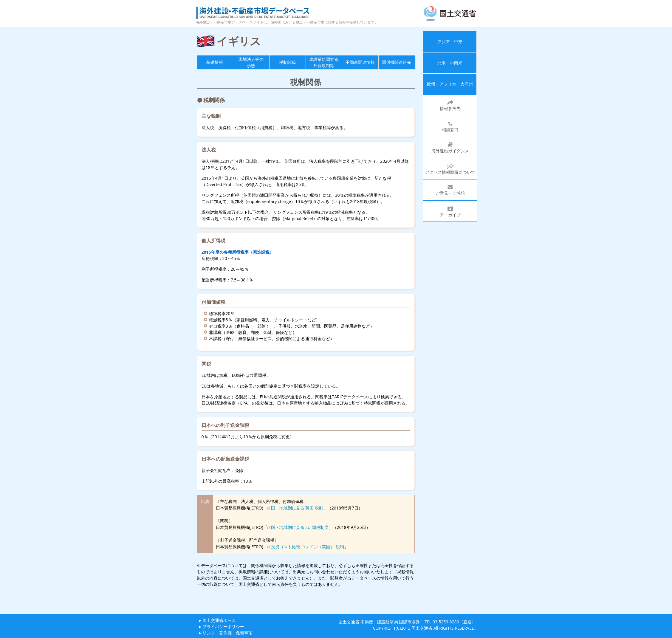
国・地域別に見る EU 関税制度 (300, 527)
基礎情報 (215, 62)
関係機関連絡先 (397, 62)
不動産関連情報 (360, 62)
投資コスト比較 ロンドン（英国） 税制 (308, 547)
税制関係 (287, 62)
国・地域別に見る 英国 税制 (297, 508)
